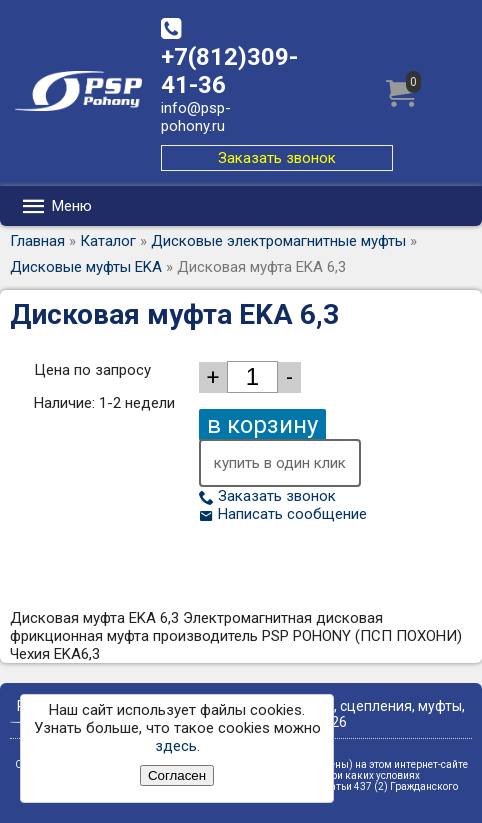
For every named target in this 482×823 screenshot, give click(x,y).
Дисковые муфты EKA (86, 267)
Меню (56, 206)
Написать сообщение (283, 514)
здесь (176, 746)
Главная (37, 241)
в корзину (262, 425)
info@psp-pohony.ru (196, 117)
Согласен (177, 775)
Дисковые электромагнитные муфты (278, 241)
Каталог (108, 241)
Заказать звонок (277, 158)
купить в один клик (280, 463)
